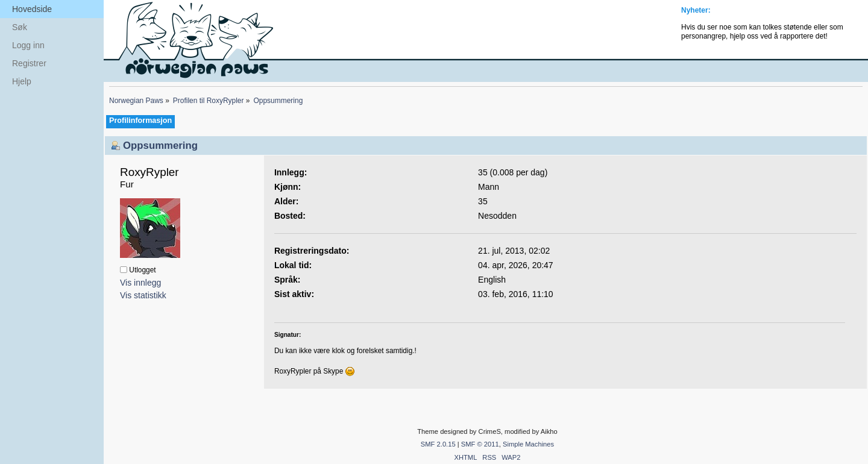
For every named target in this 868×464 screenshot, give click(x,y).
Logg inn (28, 45)
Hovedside (32, 9)
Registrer (29, 63)
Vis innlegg (140, 283)
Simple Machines (528, 444)
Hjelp (22, 81)
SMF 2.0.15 (438, 444)
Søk (20, 27)
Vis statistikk (143, 295)
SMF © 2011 (480, 444)
